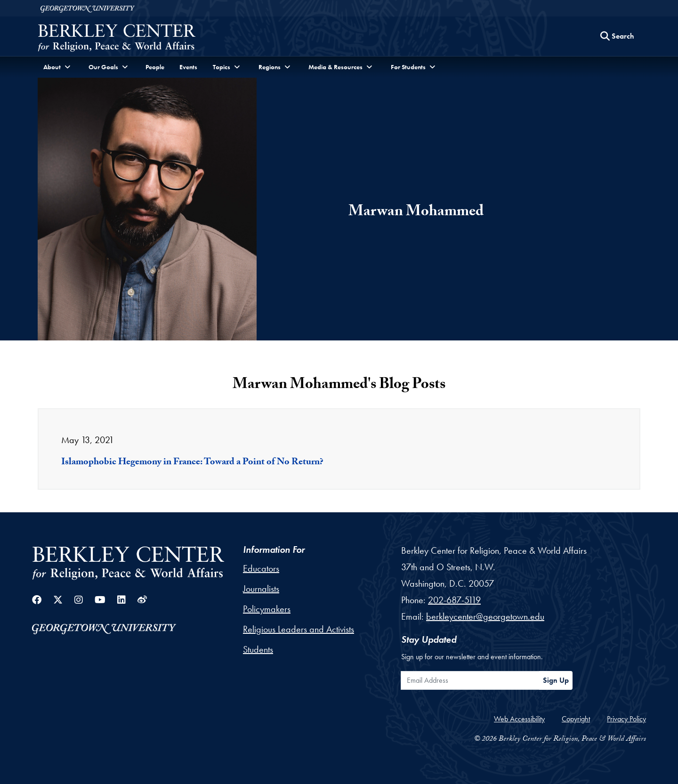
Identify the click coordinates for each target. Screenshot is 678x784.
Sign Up (556, 680)
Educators (261, 568)
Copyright (576, 719)
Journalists (261, 589)
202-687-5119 (454, 600)
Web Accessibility (519, 719)
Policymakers (267, 609)
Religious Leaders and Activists (299, 629)
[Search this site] (617, 36)
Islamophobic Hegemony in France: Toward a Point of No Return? (192, 463)
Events (188, 67)
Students (258, 649)
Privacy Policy (626, 719)
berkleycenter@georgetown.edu (485, 616)
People (155, 67)
